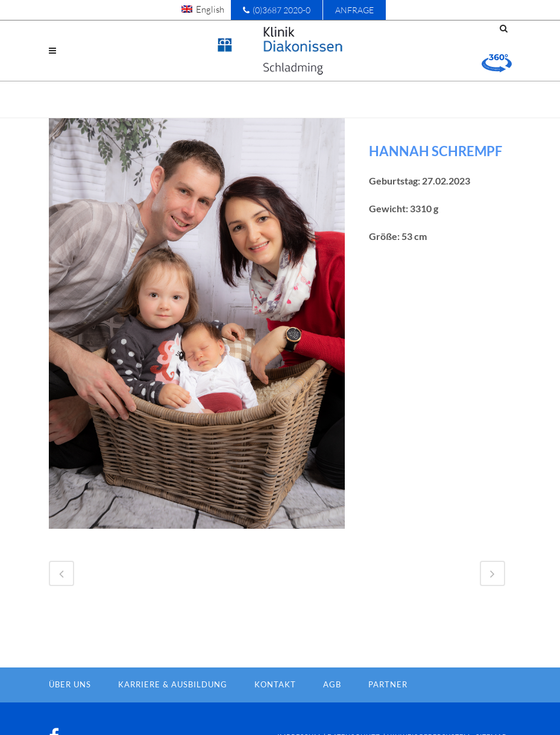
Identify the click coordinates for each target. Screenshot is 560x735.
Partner (388, 684)
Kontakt (275, 684)
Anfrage (354, 10)
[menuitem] (203, 9)
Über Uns (70, 684)
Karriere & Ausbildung (173, 684)
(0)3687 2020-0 (277, 10)
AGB (332, 684)
